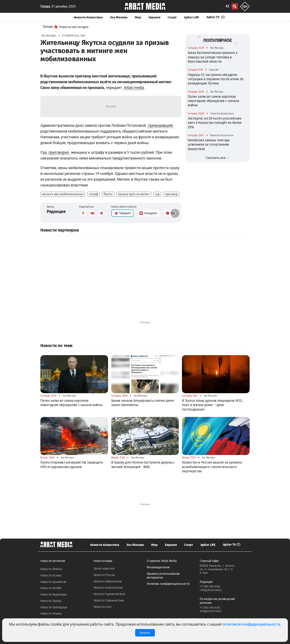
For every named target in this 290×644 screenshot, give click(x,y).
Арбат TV (216, 17)
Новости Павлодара (54, 607)
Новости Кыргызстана (108, 588)
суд (157, 194)
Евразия (155, 17)
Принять (145, 633)
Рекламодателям (158, 567)
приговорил (59, 152)
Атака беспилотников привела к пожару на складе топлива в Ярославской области (212, 57)
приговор (171, 194)
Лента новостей (104, 569)
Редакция (56, 211)
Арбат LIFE (192, 17)
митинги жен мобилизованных (63, 194)
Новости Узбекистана (108, 581)
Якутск (108, 194)
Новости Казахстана (88, 17)
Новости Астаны (51, 575)
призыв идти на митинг (134, 194)
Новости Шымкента (53, 582)
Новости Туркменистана (109, 594)
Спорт (172, 17)
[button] (175, 213)
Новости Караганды (54, 595)
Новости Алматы (51, 569)
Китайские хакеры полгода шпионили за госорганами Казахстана (209, 145)
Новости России (104, 575)
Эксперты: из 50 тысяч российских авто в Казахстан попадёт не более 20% (215, 123)
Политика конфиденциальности (168, 584)
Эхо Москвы (119, 17)
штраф (94, 194)
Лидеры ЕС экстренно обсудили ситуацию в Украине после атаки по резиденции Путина (216, 79)
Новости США (103, 607)
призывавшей (160, 125)
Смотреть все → (218, 158)
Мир (138, 17)
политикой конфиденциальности (251, 624)
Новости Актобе (51, 588)
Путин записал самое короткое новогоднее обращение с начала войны (213, 101)
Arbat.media (134, 88)
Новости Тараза (51, 601)
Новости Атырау (51, 614)
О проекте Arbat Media (162, 561)
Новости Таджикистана (109, 600)
